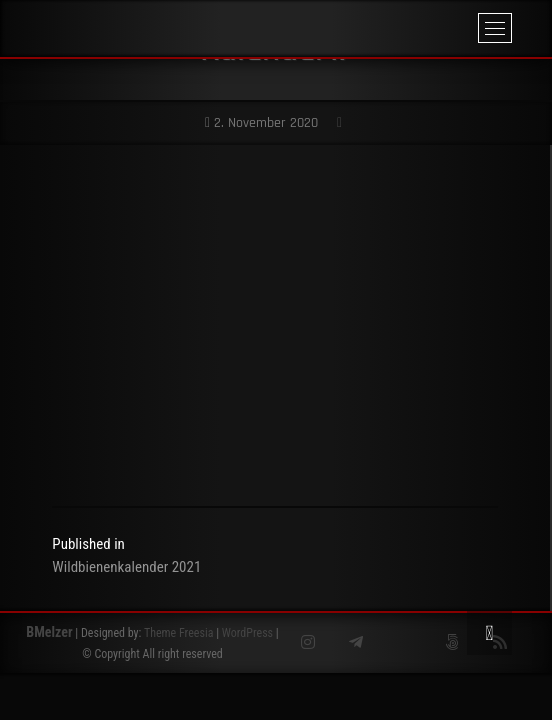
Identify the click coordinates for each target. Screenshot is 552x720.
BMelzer (49, 632)
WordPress (247, 633)
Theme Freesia (178, 633)
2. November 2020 (261, 123)
